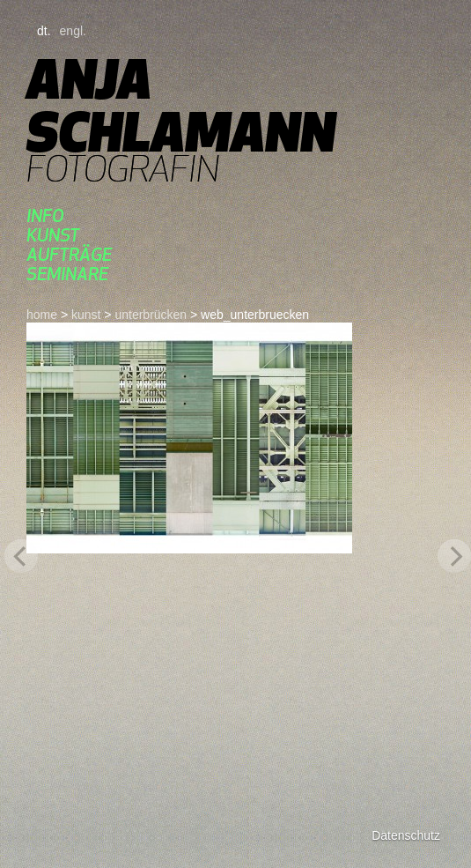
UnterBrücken (151, 315)
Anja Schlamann (181, 105)
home (42, 315)
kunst (53, 235)
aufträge (69, 254)
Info (45, 215)
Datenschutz (406, 835)
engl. (73, 31)
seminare (67, 274)
